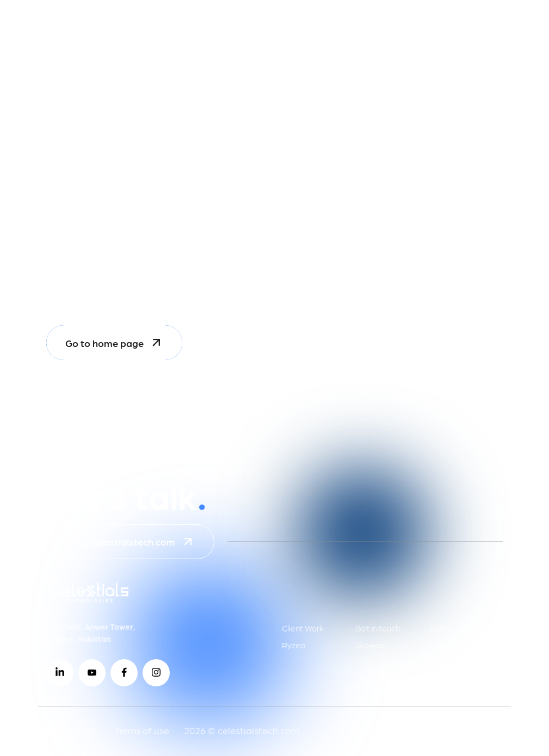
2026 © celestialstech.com (242, 730)
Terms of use (142, 730)
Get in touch (378, 628)
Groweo (370, 645)
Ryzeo (294, 645)
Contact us (449, 628)
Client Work (303, 628)
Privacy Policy (69, 730)
